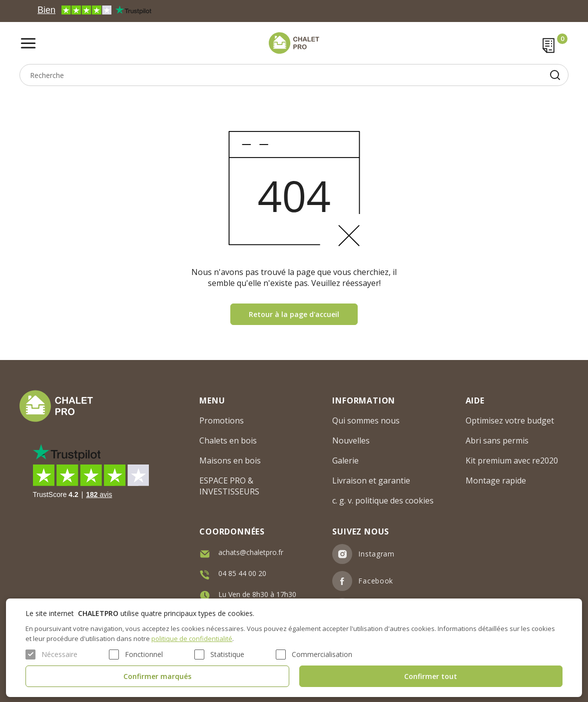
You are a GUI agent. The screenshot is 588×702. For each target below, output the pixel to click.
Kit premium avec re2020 (512, 460)
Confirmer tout (431, 676)
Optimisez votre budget (510, 420)
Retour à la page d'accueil (294, 314)
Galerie (345, 460)
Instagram (376, 554)
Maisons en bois (230, 460)
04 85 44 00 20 (242, 573)
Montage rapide (496, 480)
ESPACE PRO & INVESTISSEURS (229, 486)
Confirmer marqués (157, 676)
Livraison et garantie (371, 480)
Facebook (376, 581)
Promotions (222, 420)
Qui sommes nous (366, 420)
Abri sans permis (497, 440)
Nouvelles (351, 440)
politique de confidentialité (192, 638)
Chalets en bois (228, 440)
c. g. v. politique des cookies (383, 500)
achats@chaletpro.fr (251, 552)
